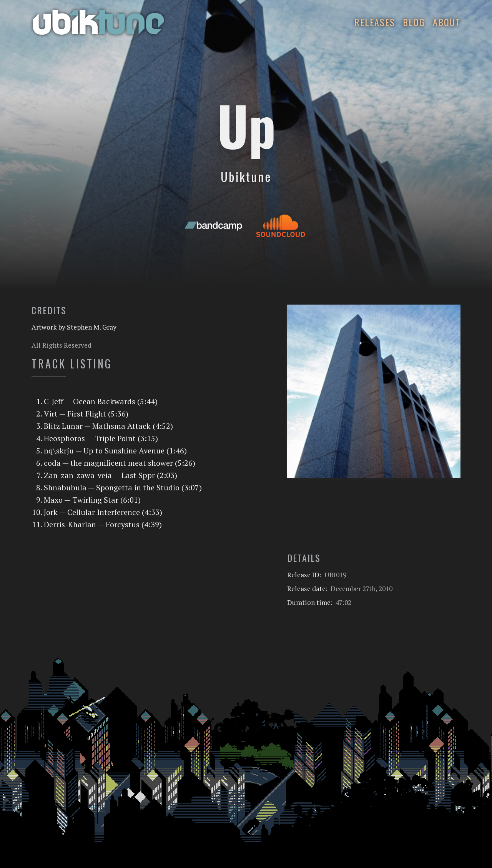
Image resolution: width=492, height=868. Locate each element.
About (447, 22)
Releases (375, 22)
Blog (414, 22)
